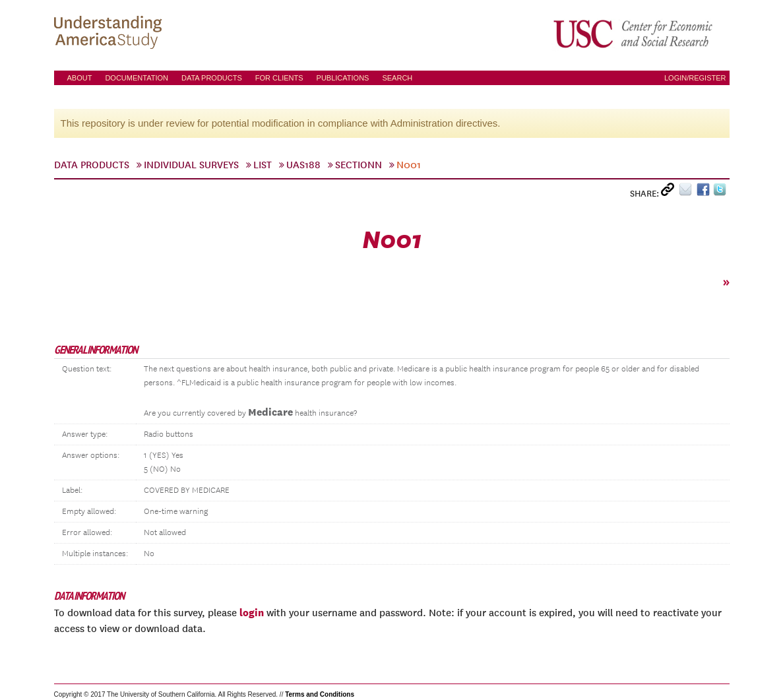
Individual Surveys (191, 165)
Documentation (137, 78)
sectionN (359, 165)
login (252, 612)
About (80, 78)
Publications (343, 78)
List (263, 165)
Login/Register (695, 78)
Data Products (212, 78)
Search (397, 78)
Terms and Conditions (320, 694)
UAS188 (303, 165)
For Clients (279, 78)
